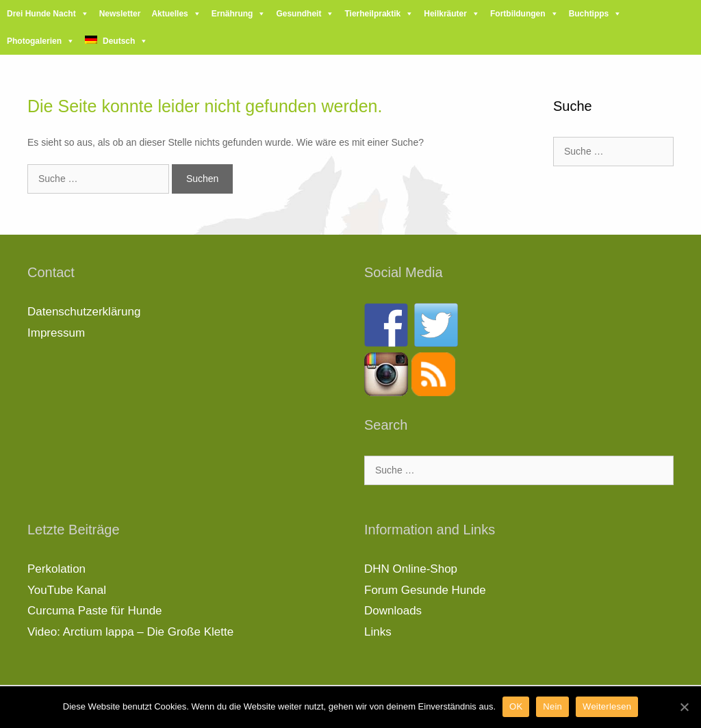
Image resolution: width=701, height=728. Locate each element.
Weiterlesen (607, 706)
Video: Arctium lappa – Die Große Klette (130, 632)
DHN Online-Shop (411, 569)
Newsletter (120, 14)
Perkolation (56, 569)
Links (378, 632)
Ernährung (232, 14)
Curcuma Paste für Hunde (95, 611)
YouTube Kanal (67, 590)
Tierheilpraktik (372, 14)
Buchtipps (589, 14)
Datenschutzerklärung (84, 312)
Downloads (393, 611)
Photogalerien (34, 41)
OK (516, 706)
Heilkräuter (445, 14)
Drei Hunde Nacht (41, 14)
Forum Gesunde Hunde (425, 590)
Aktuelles (169, 14)
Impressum (56, 333)
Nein (552, 706)
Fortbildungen (518, 14)
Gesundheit (298, 14)
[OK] (684, 707)
